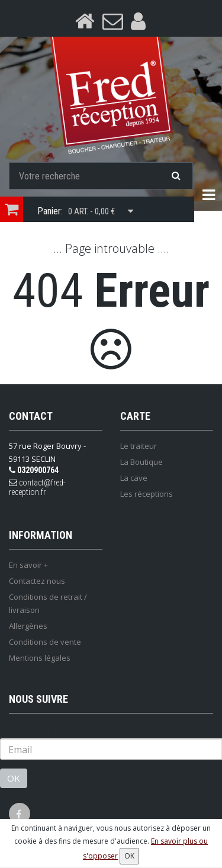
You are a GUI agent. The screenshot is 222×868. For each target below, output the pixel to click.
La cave (134, 478)
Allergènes (28, 626)
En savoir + (28, 565)
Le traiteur (139, 446)
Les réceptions (147, 494)
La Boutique (141, 462)
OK (14, 778)
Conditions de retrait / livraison (48, 603)
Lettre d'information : (47, 729)
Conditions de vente (45, 642)
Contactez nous (37, 581)
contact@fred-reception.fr (37, 487)
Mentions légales (40, 658)
